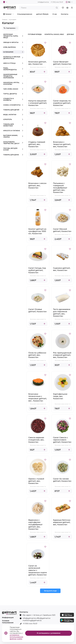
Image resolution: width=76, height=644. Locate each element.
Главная (5, 19)
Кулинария (13, 19)
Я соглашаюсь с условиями (49, 633)
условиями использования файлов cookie (16, 637)
